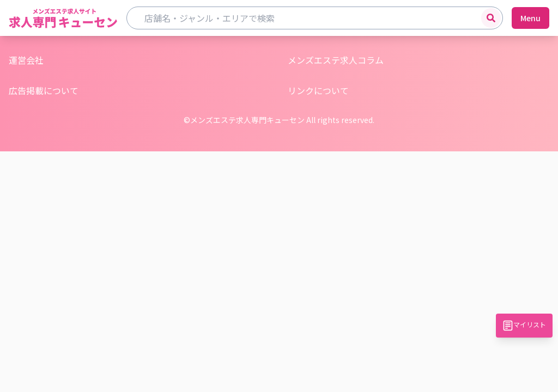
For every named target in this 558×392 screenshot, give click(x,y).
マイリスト (524, 325)
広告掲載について (44, 90)
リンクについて (318, 90)
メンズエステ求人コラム (336, 60)
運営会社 (26, 60)
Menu (530, 18)
